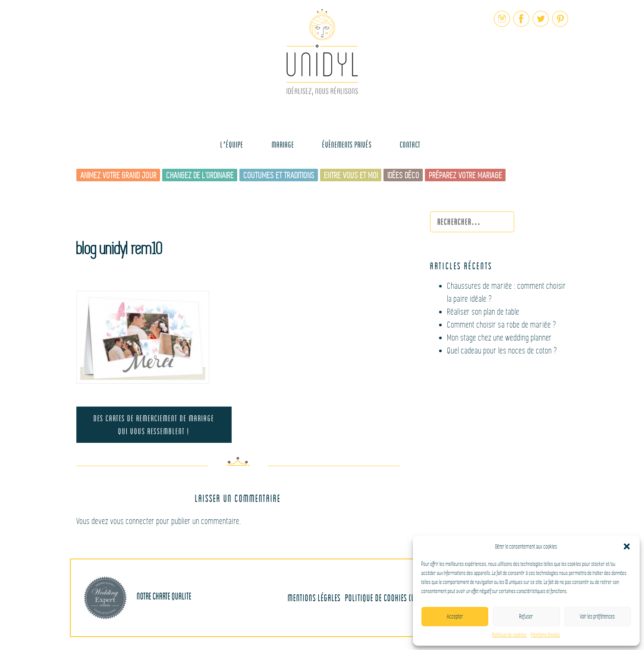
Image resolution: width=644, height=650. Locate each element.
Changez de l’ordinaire (200, 175)
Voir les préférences (597, 617)
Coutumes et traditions (279, 175)
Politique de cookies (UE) (383, 598)
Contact (410, 144)
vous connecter (133, 521)
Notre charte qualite (138, 598)
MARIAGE (283, 144)
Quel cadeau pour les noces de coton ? (503, 351)
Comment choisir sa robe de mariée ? (502, 325)
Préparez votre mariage (466, 175)
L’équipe (232, 144)
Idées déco (404, 175)
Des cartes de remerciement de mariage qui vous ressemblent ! (154, 424)
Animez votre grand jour (119, 175)
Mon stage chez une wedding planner (500, 338)
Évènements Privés (347, 144)
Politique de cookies (509, 635)
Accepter (455, 617)
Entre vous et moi (351, 175)
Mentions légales (546, 635)
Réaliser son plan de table (484, 312)
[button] (627, 546)
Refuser (526, 617)
